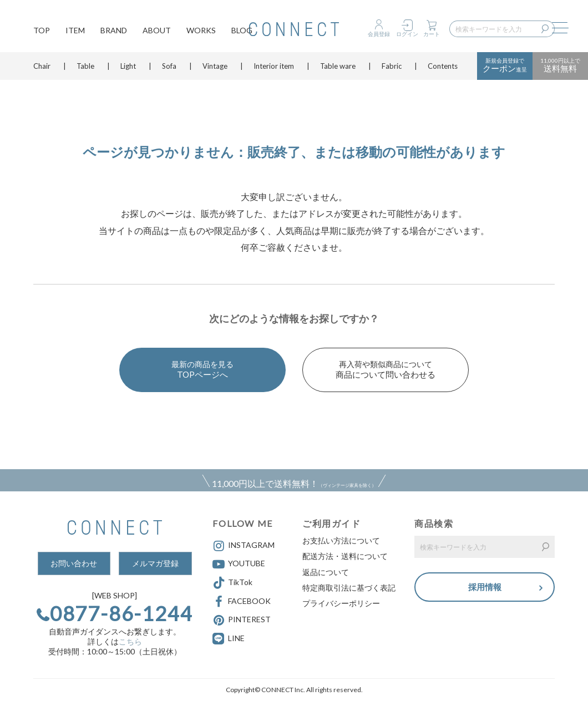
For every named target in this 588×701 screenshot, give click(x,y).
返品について (326, 572)
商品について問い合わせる (386, 369)
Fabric (392, 69)
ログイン (407, 34)
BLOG (242, 31)
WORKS (201, 31)
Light (128, 69)
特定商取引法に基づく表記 (349, 588)
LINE (236, 638)
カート (432, 34)
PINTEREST (242, 620)
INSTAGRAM (244, 546)
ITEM (75, 31)
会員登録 (379, 34)
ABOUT (157, 31)
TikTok (232, 583)
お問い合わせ (74, 563)
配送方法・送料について (345, 556)
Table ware (338, 69)
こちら (130, 641)
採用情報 (485, 587)
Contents (443, 69)
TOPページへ (202, 369)
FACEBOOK (242, 602)
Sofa (169, 69)
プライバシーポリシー (341, 603)
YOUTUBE (239, 564)
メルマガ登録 (155, 563)
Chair (42, 69)
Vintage (215, 69)
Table (85, 69)
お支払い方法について (341, 540)
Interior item (274, 69)
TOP (42, 31)
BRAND (114, 31)
